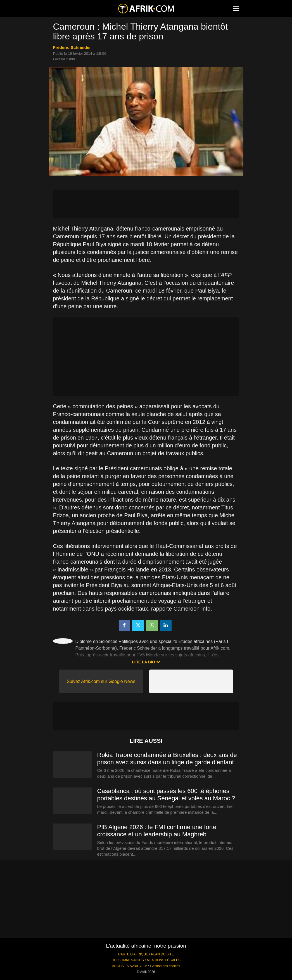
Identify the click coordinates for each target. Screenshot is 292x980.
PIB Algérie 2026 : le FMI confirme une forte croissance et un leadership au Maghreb (157, 831)
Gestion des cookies (165, 966)
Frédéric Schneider (72, 47)
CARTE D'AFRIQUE (133, 954)
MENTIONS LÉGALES (164, 960)
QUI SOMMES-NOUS (128, 960)
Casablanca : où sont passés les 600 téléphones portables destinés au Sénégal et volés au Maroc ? (166, 795)
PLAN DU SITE (162, 954)
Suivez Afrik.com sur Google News (101, 681)
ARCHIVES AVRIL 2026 (129, 966)
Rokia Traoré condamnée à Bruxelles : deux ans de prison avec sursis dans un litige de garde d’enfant (167, 759)
